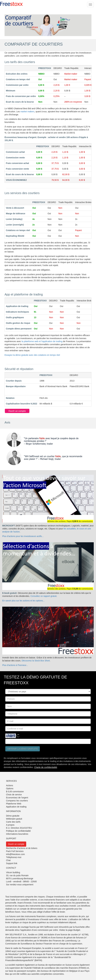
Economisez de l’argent (17, 798)
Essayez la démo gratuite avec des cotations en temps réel (32, 355)
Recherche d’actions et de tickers (22, 848)
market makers (27, 112)
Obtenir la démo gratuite (23, 749)
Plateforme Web (14, 804)
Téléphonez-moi (14, 857)
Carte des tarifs (13, 822)
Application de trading (16, 807)
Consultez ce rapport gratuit (43, 596)
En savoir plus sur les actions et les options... (23, 601)
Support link (12, 863)
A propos (10, 825)
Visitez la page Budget (70, 930)
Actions (10, 785)
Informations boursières (17, 834)
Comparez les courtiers (17, 801)
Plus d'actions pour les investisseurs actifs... (23, 536)
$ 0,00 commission (15, 792)
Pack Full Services (15, 851)
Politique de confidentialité (18, 831)
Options (10, 788)
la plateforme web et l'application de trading (42, 341)
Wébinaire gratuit (14, 819)
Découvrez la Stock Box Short (36, 661)
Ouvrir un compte (16, 844)
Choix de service (14, 795)
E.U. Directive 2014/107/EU (19, 828)
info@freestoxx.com (15, 854)
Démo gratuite (13, 816)
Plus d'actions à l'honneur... (15, 665)
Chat (8, 860)
